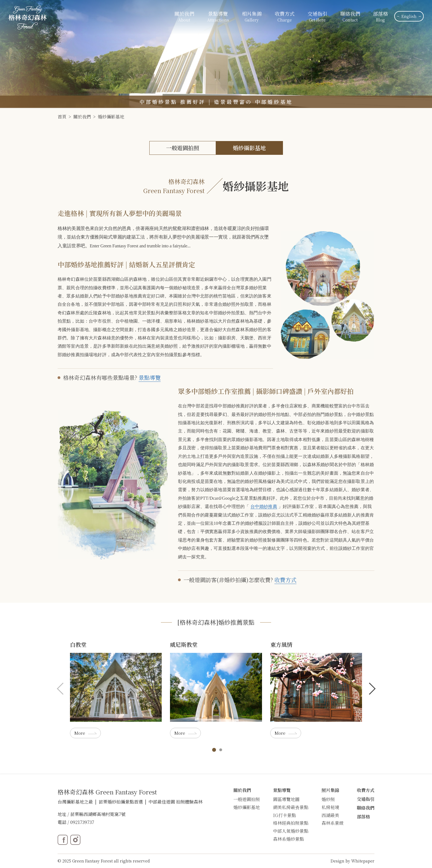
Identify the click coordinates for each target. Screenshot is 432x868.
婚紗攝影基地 (111, 117)
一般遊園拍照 (183, 148)
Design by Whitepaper (353, 861)
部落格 (380, 17)
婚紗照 (328, 799)
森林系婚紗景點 (288, 839)
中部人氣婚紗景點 (291, 831)
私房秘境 (330, 807)
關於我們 (82, 117)
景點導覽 (150, 378)
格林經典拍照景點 (291, 823)
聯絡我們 (350, 17)
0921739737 (82, 822)
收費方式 (285, 17)
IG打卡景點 (284, 815)
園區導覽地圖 (286, 799)
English (409, 16)
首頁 (62, 117)
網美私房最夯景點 (291, 807)
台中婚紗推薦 (264, 506)
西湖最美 (330, 815)
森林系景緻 (333, 823)
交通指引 (317, 17)
